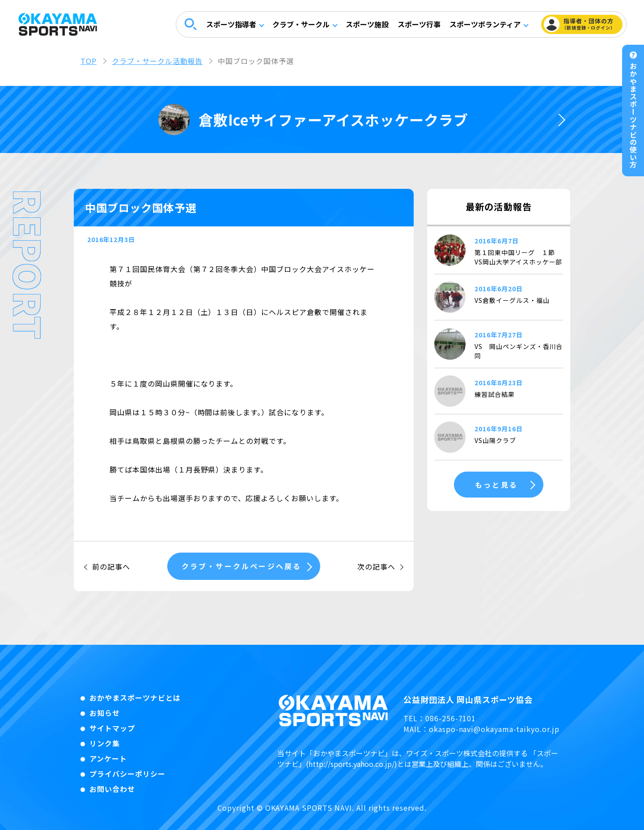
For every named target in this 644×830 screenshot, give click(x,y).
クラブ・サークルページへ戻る (242, 566)
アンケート (108, 758)
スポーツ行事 (418, 25)
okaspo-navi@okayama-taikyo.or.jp (494, 729)
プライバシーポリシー (127, 774)
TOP (89, 61)
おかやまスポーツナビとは (135, 698)
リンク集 (105, 743)
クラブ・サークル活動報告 (157, 61)
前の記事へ (111, 566)
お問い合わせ (112, 789)
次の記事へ (376, 566)
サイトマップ (112, 728)
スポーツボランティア (484, 25)
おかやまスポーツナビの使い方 (633, 115)
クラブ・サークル (300, 25)
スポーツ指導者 (230, 25)
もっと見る (496, 485)
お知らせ (105, 713)
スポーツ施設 (366, 25)
